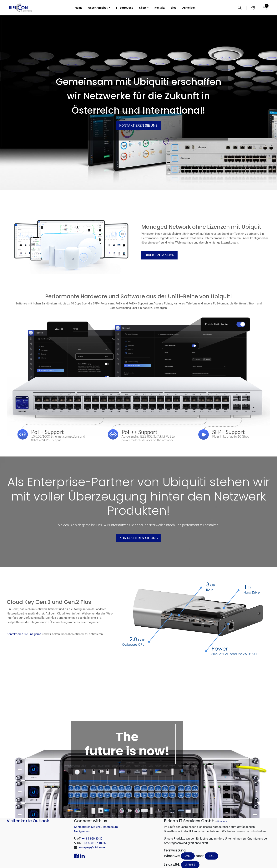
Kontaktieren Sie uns (138, 126)
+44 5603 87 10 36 (94, 843)
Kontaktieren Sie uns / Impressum (96, 827)
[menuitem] (79, 8)
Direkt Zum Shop (159, 255)
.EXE (211, 856)
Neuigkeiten (82, 831)
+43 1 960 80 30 (92, 839)
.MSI (188, 856)
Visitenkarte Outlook (28, 821)
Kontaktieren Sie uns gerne (24, 634)
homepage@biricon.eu (92, 847)
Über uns (222, 821)
